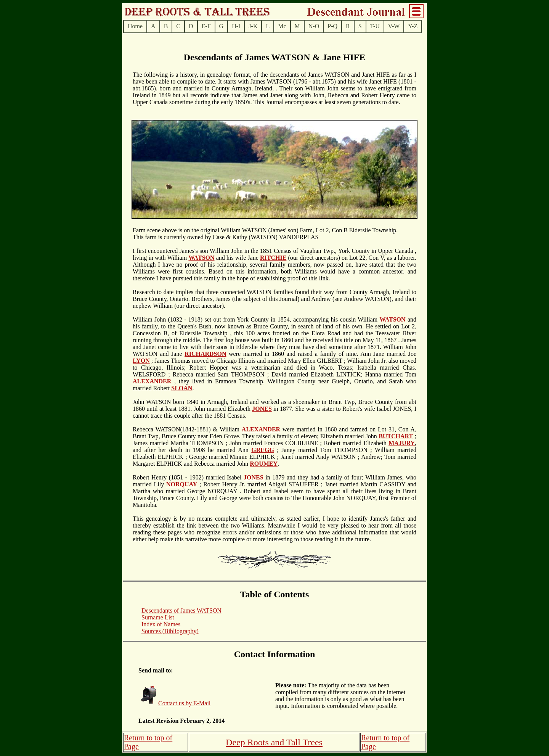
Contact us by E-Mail (184, 703)
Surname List (158, 617)
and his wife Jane (237, 258)
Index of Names (161, 624)
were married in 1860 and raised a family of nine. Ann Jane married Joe (321, 354)
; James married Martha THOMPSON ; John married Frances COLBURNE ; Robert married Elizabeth (274, 440)
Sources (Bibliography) (170, 631)
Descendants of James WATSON (181, 610)
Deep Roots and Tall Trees (274, 742)
